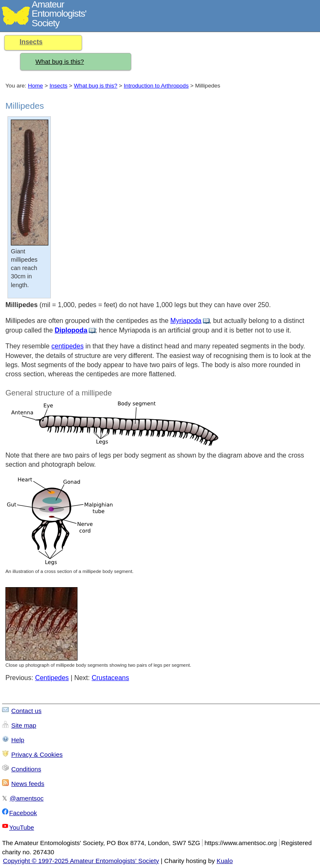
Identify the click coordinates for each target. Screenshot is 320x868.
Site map (24, 725)
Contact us (26, 711)
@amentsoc (26, 798)
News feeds (28, 784)
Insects (31, 42)
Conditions (26, 769)
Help (18, 740)
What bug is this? (60, 61)
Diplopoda (71, 330)
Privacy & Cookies (37, 754)
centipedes (67, 346)
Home (35, 86)
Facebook (23, 813)
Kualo (225, 861)
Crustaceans (110, 678)
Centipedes (52, 678)
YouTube (22, 827)
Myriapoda (186, 321)
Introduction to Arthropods (156, 86)
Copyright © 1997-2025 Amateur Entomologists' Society (81, 861)
